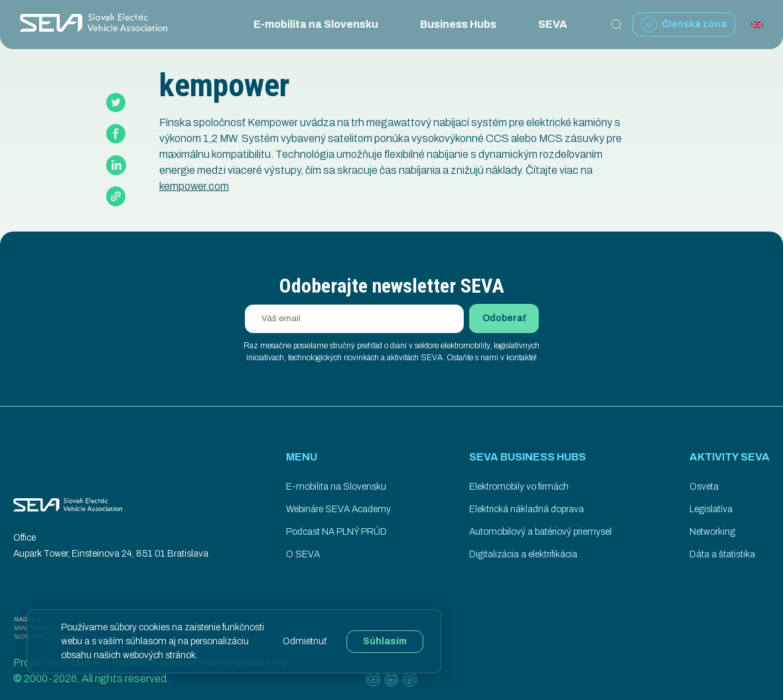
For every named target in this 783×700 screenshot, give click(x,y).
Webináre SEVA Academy (338, 509)
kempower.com (194, 186)
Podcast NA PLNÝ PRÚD (336, 532)
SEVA (563, 24)
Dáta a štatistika (722, 554)
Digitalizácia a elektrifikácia (523, 554)
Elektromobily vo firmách (519, 487)
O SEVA (303, 554)
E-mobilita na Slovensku (326, 24)
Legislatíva (711, 509)
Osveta (704, 487)
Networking (712, 532)
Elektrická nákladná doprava (527, 509)
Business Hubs (468, 24)
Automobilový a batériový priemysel (540, 532)
